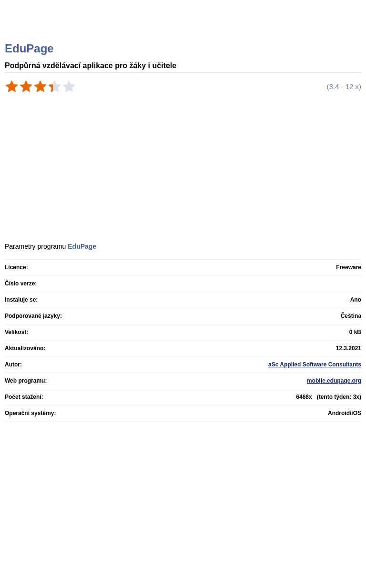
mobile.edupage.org (334, 381)
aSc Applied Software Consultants (315, 365)
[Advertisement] (156, 122)
